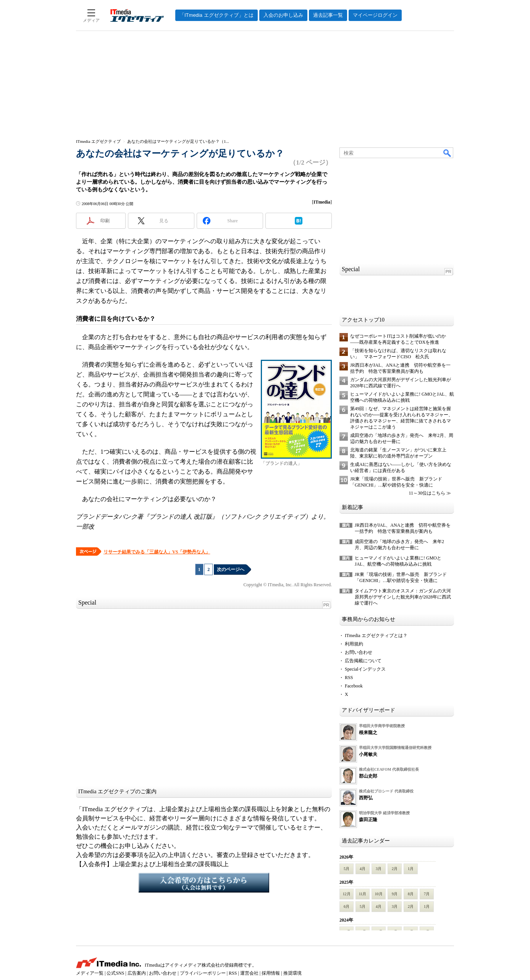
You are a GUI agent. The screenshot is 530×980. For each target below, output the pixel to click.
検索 (448, 153)
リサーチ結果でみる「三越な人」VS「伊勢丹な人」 (157, 552)
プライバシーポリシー (203, 973)
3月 (379, 869)
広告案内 (137, 973)
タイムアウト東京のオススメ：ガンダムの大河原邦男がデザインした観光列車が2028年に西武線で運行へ (403, 597)
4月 (363, 869)
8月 (411, 894)
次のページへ (231, 569)
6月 (347, 906)
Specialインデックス (365, 669)
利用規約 (354, 644)
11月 (363, 894)
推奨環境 (292, 973)
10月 (379, 894)
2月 (395, 869)
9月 (395, 894)
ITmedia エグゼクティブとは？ (376, 636)
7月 (427, 894)
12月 (347, 894)
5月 (347, 869)
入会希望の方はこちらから (204, 883)
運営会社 (249, 973)
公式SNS (115, 973)
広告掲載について (363, 661)
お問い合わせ (359, 652)
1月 (411, 869)
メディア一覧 (90, 973)
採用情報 (271, 973)
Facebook (354, 686)
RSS (349, 678)
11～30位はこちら (427, 493)
